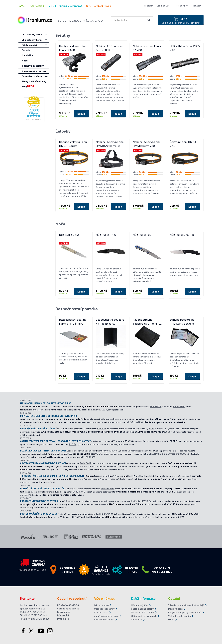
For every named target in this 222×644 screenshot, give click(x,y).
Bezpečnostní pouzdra (77, 309)
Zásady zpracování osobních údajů (185, 605)
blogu (165, 476)
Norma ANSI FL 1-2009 (143, 612)
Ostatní (174, 598)
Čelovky (63, 131)
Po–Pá (98, 6)
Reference (137, 620)
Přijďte (65, 6)
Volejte (31, 6)
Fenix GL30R (108, 489)
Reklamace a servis (104, 620)
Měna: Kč (181, 6)
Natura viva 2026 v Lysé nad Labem (116, 451)
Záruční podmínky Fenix (106, 616)
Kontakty (148, 6)
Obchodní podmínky (104, 609)
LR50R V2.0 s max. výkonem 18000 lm (169, 454)
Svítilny (63, 35)
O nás (171, 620)
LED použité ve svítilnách (144, 616)
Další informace (143, 598)
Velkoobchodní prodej (179, 616)
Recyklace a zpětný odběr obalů (185, 612)
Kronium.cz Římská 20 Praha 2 (64, 615)
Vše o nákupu (163, 6)
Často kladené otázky (142, 609)
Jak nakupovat (102, 605)
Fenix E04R (86, 463)
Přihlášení (197, 6)
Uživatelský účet (140, 605)
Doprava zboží (176, 609)
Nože (60, 224)
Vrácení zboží (101, 612)
